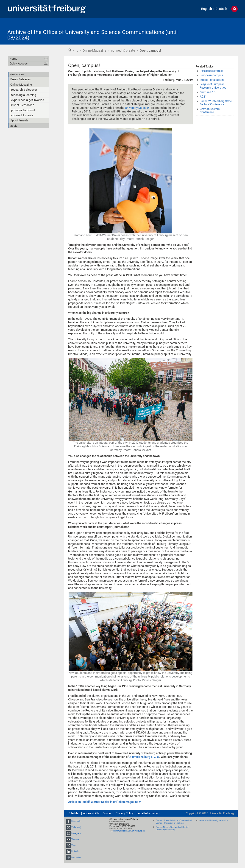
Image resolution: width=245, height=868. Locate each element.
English (207, 9)
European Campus (211, 75)
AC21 (203, 97)
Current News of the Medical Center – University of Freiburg (173, 828)
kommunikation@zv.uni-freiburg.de (129, 831)
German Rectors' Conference (210, 111)
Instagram (76, 833)
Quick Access (19, 63)
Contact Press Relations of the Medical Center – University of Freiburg (174, 822)
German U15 (208, 92)
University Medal (136, 108)
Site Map (74, 813)
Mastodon (76, 857)
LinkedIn (75, 851)
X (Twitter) (76, 827)
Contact (108, 813)
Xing (73, 845)
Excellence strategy (212, 71)
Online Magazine (94, 50)
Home (70, 50)
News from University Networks (213, 820)
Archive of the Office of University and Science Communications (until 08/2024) (93, 35)
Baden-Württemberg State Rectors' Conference (216, 103)
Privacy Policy (125, 813)
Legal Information (148, 813)
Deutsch (221, 9)
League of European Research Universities (213, 86)
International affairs (212, 80)
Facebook (76, 821)
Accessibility (91, 813)
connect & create (123, 50)
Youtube (75, 839)
